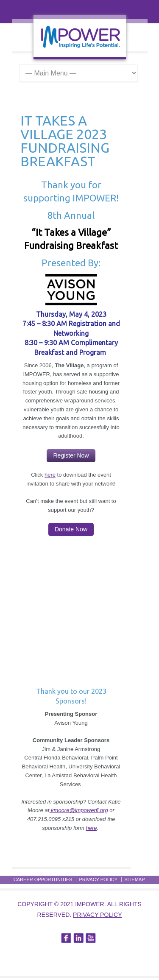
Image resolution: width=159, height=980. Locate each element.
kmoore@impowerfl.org (78, 810)
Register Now (71, 455)
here (50, 475)
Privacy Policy (97, 915)
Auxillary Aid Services (115, 888)
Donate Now (71, 529)
